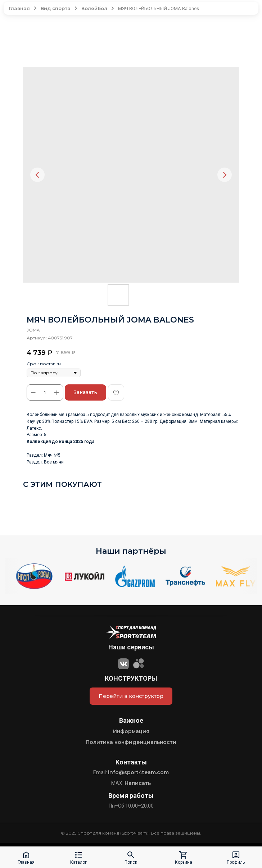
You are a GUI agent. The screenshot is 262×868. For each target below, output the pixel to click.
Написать (138, 783)
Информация (131, 731)
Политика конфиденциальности (131, 742)
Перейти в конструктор (131, 696)
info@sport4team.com (138, 772)
